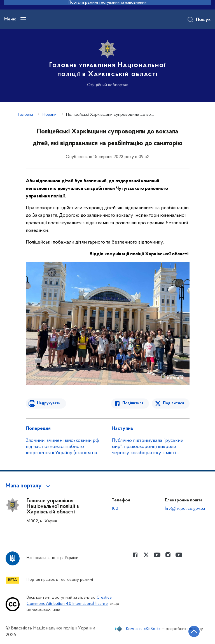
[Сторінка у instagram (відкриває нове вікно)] (168, 555)
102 (115, 509)
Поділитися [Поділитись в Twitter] (173, 403)
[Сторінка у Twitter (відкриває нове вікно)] (146, 555)
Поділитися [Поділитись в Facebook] (133, 403)
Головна (25, 115)
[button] (29, 486)
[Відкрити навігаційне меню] (23, 19)
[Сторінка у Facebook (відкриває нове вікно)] (135, 555)
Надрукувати (49, 403)
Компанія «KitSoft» (143, 629)
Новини (50, 115)
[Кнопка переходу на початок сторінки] (194, 631)
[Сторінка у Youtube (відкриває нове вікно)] (157, 555)
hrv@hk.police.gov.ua (185, 509)
